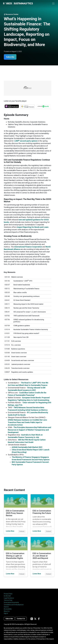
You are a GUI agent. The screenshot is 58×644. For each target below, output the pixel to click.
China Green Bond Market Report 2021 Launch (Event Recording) (31, 451)
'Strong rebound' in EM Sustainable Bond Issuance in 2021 (27, 389)
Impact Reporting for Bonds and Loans (33, 227)
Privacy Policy (8, 594)
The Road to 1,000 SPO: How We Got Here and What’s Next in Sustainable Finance (28, 384)
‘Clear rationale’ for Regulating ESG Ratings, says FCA (29, 404)
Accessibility (8, 609)
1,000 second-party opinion (26, 141)
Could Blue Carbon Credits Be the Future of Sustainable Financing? (27, 394)
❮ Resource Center (11, 14)
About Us (7, 611)
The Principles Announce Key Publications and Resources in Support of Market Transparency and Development (29, 430)
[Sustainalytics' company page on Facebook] (39, 619)
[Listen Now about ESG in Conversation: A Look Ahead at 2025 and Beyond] (42, 557)
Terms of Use (8, 600)
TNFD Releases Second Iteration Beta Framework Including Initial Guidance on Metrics (28, 409)
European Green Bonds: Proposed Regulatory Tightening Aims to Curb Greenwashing (29, 399)
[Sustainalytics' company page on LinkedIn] (32, 619)
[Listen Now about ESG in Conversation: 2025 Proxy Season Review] (16, 514)
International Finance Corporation (28, 247)
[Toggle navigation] (53, 3)
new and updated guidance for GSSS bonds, (26, 221)
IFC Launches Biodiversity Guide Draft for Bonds (28, 414)
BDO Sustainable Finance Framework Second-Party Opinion (30, 463)
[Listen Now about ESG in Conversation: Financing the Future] (42, 514)
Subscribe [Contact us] (9, 619)
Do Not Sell (7, 596)
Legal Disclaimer (9, 598)
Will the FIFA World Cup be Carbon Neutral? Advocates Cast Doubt (27, 441)
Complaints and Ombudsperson (14, 605)
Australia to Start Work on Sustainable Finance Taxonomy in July (25, 436)
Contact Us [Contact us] (21, 619)
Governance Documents (11, 602)
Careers (6, 607)
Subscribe (10, 57)
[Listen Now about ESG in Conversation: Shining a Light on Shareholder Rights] (16, 557)
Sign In (6, 613)
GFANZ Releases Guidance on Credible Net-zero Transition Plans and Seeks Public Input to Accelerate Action (27, 422)
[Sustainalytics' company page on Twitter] (35, 619)
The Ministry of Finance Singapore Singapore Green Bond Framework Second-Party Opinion (31, 458)
